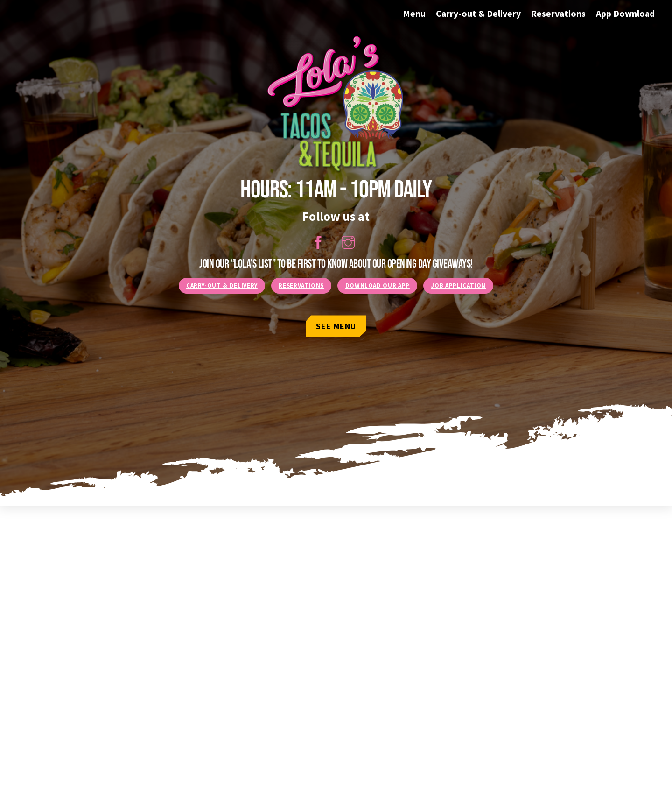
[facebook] (320, 241)
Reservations (558, 14)
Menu (414, 14)
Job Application (458, 285)
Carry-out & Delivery (478, 14)
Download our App (378, 285)
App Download (625, 14)
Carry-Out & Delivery (222, 285)
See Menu (336, 326)
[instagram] (350, 241)
